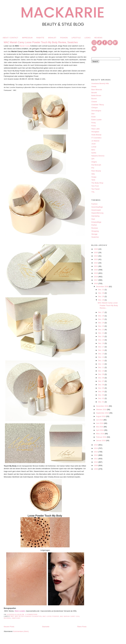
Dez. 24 (101, 323)
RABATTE (40, 38)
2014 (96, 448)
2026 (96, 249)
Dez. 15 (101, 354)
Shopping (95, 231)
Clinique (95, 108)
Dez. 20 (101, 336)
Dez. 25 (101, 319)
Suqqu (94, 177)
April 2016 (100, 430)
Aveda (94, 87)
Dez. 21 (101, 333)
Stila (93, 174)
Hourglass (95, 132)
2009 (96, 465)
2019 (96, 273)
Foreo (94, 126)
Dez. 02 (101, 398)
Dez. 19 (101, 340)
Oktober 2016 (102, 409)
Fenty (94, 123)
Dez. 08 (101, 378)
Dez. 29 (101, 296)
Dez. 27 (101, 312)
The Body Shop (97, 183)
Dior (93, 114)
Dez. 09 (101, 374)
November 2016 (103, 406)
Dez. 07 (101, 381)
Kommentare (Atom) (21, 631)
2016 (96, 283)
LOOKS (87, 38)
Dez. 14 (101, 357)
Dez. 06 (101, 385)
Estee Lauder (96, 120)
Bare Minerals (97, 90)
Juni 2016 (100, 423)
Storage (94, 234)
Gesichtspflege (97, 207)
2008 (96, 469)
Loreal (94, 147)
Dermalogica (96, 111)
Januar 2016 (101, 440)
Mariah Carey (25, 46)
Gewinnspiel (96, 210)
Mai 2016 (100, 427)
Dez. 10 (101, 371)
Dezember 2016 (103, 287)
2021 (96, 266)
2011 (96, 459)
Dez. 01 (101, 402)
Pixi (93, 168)
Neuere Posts (9, 627)
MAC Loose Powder (51, 616)
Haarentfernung (97, 213)
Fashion (94, 204)
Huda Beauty (96, 135)
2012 (96, 455)
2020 (96, 270)
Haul (93, 219)
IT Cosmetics (96, 138)
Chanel (94, 102)
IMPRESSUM (27, 38)
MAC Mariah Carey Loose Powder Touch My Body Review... (108, 305)
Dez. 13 (101, 361)
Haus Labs (95, 129)
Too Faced (95, 189)
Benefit (94, 93)
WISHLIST (52, 38)
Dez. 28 (101, 300)
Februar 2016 (102, 437)
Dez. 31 (101, 290)
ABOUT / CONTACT (10, 38)
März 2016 (100, 434)
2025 (96, 253)
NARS (94, 153)
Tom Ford (95, 186)
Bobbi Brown (96, 96)
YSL (93, 192)
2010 (96, 462)
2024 (96, 256)
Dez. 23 (101, 326)
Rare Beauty (96, 171)
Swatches (16, 618)
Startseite (46, 627)
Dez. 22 (101, 330)
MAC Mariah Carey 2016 (70, 616)
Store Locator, (20, 611)
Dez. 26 (101, 316)
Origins (94, 162)
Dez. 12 (101, 364)
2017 (96, 280)
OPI (93, 159)
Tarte (93, 180)
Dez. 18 (101, 343)
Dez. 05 (101, 388)
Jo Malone (95, 141)
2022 (96, 263)
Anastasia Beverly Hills (100, 83)
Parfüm (94, 225)
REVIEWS (98, 38)
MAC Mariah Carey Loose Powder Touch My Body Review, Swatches (41, 42)
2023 (96, 259)
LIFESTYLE (76, 38)
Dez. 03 (101, 395)
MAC (12, 616)
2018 (96, 277)
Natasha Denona (98, 156)
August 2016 (101, 416)
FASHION (64, 38)
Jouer (94, 144)
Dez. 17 (101, 347)
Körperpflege (96, 222)
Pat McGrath (96, 165)
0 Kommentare (31, 615)
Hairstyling (95, 216)
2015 (96, 445)
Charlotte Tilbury (98, 105)
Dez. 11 (101, 367)
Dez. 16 (101, 350)
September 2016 (103, 413)
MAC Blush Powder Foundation (28, 616)
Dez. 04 (101, 391)
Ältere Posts (82, 627)
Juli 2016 (100, 420)
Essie (94, 117)
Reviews (7, 618)
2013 (96, 452)
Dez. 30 (101, 293)
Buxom (94, 99)
